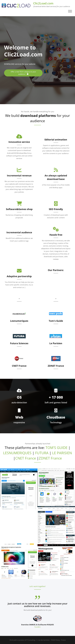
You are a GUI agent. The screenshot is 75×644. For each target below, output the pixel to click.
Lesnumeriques (19, 321)
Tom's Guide (56, 321)
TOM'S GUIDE (56, 448)
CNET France (19, 366)
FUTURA (42, 453)
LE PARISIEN (62, 453)
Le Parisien (56, 343)
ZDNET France (56, 366)
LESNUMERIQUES (17, 453)
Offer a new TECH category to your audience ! (23, 73)
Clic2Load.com (43, 3)
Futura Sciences (19, 343)
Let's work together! (38, 586)
